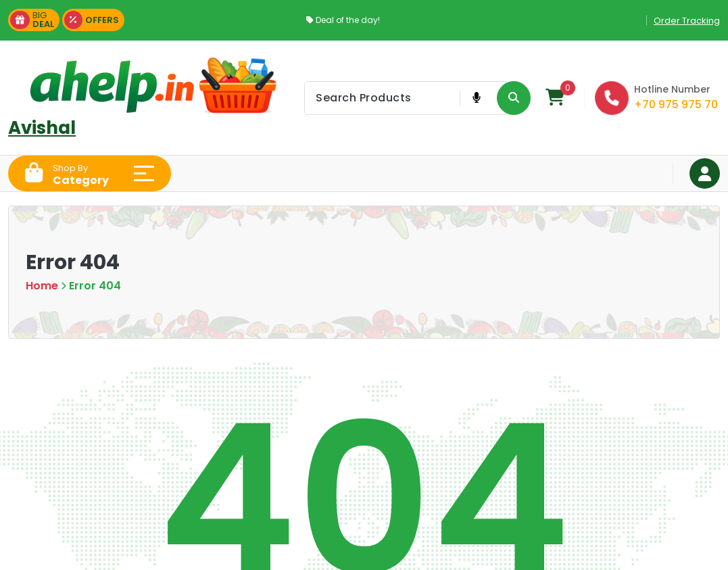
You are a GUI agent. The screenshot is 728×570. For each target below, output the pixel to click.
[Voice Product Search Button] (476, 98)
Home (42, 286)
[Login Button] (705, 173)
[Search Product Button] (514, 98)
